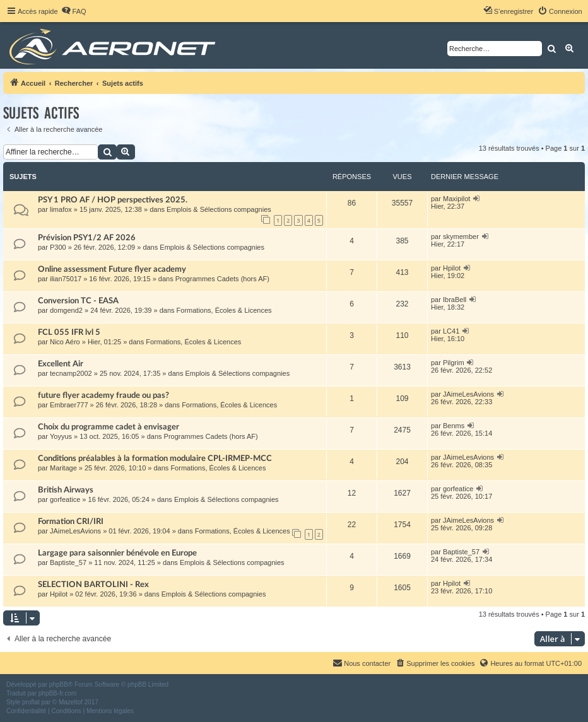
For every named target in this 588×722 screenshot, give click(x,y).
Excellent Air (61, 364)
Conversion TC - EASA (78, 301)
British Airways (66, 490)
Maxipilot (456, 199)
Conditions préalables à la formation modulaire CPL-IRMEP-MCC (155, 458)
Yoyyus (61, 436)
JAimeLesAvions (468, 394)
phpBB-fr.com (58, 693)
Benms (454, 426)
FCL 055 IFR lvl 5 (69, 332)
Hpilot (452, 268)
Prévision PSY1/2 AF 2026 (87, 238)
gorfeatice (65, 499)
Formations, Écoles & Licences (224, 310)
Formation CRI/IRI (71, 521)
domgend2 (66, 310)
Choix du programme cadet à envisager (109, 427)
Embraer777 (69, 405)
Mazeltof (71, 702)
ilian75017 (66, 279)
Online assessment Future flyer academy (112, 269)
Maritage (63, 468)
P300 (58, 247)
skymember (461, 236)
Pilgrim (454, 363)
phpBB (59, 684)
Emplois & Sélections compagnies (219, 209)
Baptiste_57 (68, 562)
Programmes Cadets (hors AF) (222, 279)
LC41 (451, 331)
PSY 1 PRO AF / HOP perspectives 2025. (113, 200)
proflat (31, 702)
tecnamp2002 (71, 373)
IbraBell (455, 300)
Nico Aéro (65, 342)
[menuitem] (74, 11)
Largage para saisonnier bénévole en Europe (117, 553)
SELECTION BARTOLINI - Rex (93, 585)
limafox (61, 209)
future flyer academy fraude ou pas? (103, 395)
